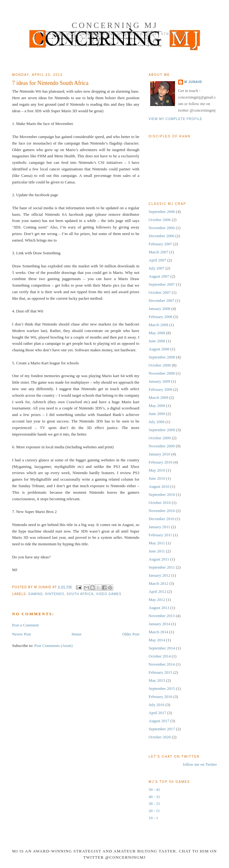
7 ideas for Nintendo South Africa (50, 83)
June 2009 (157, 414)
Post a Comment (25, 625)
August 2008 (159, 349)
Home (77, 634)
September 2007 (162, 284)
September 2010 (162, 494)
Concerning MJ (115, 25)
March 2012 (158, 583)
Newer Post (21, 634)
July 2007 (157, 268)
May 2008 (157, 333)
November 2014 (162, 664)
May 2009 (157, 406)
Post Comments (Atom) (54, 646)
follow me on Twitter (200, 764)
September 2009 (162, 430)
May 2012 (157, 600)
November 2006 (162, 228)
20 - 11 (154, 811)
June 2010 (157, 478)
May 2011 (157, 543)
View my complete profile (175, 119)
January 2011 (159, 527)
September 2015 (162, 688)
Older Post (131, 634)
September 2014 (162, 648)
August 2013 (159, 608)
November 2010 (162, 511)
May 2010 (157, 470)
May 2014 (157, 640)
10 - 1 (153, 818)
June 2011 (157, 551)
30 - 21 (154, 803)
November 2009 (162, 446)
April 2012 (157, 591)
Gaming (36, 594)
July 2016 (157, 705)
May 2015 (157, 680)
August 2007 (159, 276)
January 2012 (159, 575)
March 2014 (158, 632)
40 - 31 (154, 797)
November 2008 (162, 373)
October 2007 (160, 292)
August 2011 (159, 559)
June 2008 (157, 341)
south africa (80, 594)
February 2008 (160, 317)
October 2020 (160, 737)
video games (109, 594)
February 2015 (160, 672)
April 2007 (157, 260)
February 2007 (160, 244)
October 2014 (160, 656)
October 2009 (160, 438)
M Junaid (193, 82)
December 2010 (162, 519)
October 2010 (160, 503)
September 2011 (162, 567)
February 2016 (160, 697)
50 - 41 (154, 790)
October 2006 (160, 220)
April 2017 (157, 713)
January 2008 (159, 309)
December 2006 (162, 236)
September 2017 (162, 729)
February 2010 (160, 462)
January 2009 (159, 381)
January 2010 (159, 454)
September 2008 (162, 357)
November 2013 (162, 616)
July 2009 (157, 422)
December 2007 (162, 300)
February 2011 (160, 535)
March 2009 (158, 397)
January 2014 (159, 624)
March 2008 (158, 325)
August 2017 (159, 721)
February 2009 (160, 389)
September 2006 (162, 212)
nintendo (55, 594)
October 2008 (160, 365)
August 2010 (159, 486)
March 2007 (158, 252)
